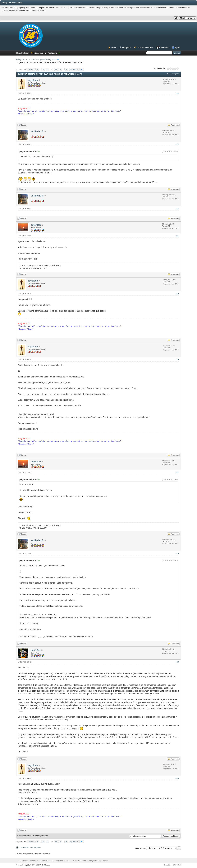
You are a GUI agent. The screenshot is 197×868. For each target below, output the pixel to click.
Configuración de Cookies (98, 861)
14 (60, 69)
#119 (177, 662)
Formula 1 (30, 60)
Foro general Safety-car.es (46, 60)
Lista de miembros (145, 47)
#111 (177, 93)
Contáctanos (23, 861)
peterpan (36, 225)
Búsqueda (127, 47)
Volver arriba (45, 861)
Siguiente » (74, 69)
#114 (177, 236)
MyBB (27, 865)
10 (43, 69)
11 (47, 69)
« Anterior (31, 69)
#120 (177, 778)
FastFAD (36, 650)
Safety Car (20, 60)
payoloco (33, 80)
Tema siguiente (40, 836)
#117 (177, 472)
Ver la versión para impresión (30, 847)
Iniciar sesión (40, 53)
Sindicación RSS (80, 861)
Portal (114, 47)
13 (56, 69)
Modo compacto (173, 74)
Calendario (164, 47)
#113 (177, 209)
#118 (177, 553)
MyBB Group (45, 865)
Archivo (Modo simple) (61, 861)
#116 (177, 359)
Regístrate (52, 53)
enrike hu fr (37, 131)
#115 (177, 294)
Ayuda (178, 47)
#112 (177, 144)
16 (66, 69)
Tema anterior (25, 836)
